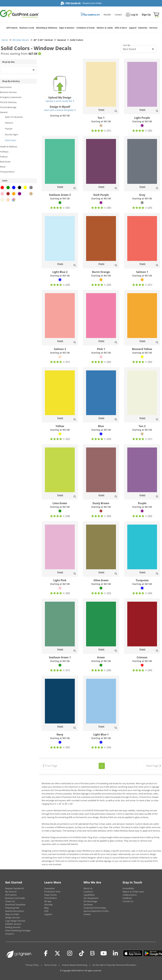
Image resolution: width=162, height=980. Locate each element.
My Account (11, 892)
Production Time (52, 892)
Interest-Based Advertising (75, 965)
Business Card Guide (15, 898)
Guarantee (49, 888)
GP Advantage (90, 901)
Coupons (10, 934)
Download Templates (15, 905)
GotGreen (88, 905)
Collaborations (130, 895)
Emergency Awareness (11, 97)
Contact (118, 15)
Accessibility (128, 888)
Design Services (13, 917)
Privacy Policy (32, 965)
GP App (48, 901)
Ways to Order (12, 914)
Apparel (133, 28)
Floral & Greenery (8, 102)
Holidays (4, 152)
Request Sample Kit (14, 888)
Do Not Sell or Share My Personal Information (114, 965)
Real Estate (5, 162)
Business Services (8, 92)
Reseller (107, 15)
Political (4, 157)
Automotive (6, 87)
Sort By (127, 45)
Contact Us (128, 901)
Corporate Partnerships (95, 908)
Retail (3, 167)
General (4, 112)
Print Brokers (51, 898)
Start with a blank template (60, 110)
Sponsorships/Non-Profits (96, 911)
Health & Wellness (9, 147)
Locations (88, 892)
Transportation (7, 172)
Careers (87, 914)
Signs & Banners (67, 28)
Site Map (48, 905)
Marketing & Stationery (47, 28)
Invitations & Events (86, 28)
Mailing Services (13, 927)
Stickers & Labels (105, 28)
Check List (10, 901)
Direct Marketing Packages (18, 930)
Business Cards (27, 28)
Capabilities (89, 895)
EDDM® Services (13, 924)
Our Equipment (91, 898)
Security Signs (11, 134)
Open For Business (14, 117)
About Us (88, 888)
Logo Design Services (15, 921)
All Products (12, 28)
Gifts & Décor (121, 28)
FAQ (46, 911)
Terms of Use (50, 965)
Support (48, 914)
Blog (46, 908)
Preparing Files (12, 908)
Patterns (9, 123)
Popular (9, 129)
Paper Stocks (50, 895)
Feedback (127, 898)
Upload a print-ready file (60, 101)
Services (153, 28)
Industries (143, 28)
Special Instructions (15, 911)
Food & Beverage (8, 107)
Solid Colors (10, 140)
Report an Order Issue (133, 892)
